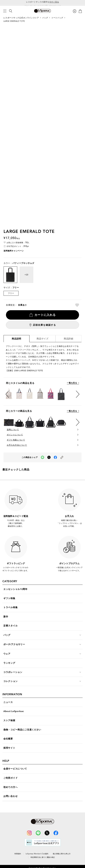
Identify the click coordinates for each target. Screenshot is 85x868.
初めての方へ (10, 787)
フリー (11, 293)
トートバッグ (57, 18)
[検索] (11, 11)
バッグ (45, 18)
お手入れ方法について (17, 445)
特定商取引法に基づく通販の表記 (43, 857)
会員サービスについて (15, 769)
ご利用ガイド (10, 778)
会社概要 (8, 739)
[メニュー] (5, 11)
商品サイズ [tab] (42, 339)
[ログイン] (75, 11)
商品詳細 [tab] (68, 339)
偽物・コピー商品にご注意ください (22, 730)
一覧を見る (72, 383)
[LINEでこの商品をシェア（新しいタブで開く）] (42, 457)
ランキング (9, 663)
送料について (13, 430)
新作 (6, 617)
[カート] (80, 11)
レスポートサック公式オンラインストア (21, 18)
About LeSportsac (14, 711)
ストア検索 (9, 720)
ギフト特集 (9, 598)
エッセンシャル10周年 (15, 589)
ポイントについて (15, 435)
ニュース (8, 702)
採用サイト (9, 748)
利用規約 (18, 854)
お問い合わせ (10, 796)
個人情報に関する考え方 (62, 854)
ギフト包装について (16, 440)
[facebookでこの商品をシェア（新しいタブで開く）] (55, 457)
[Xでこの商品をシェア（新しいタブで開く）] (49, 457)
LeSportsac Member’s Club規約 (37, 854)
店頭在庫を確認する (45, 325)
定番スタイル (10, 626)
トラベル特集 (10, 607)
